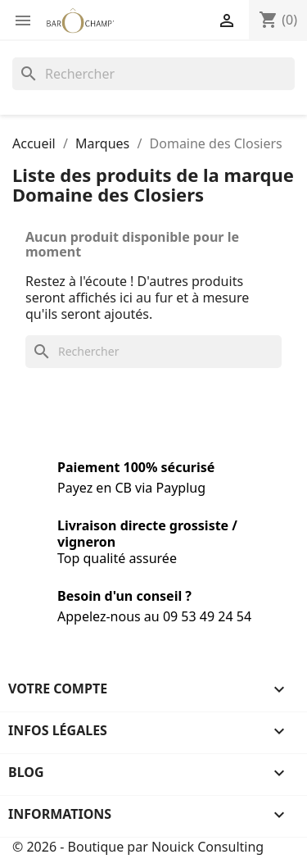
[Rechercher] (153, 74)
